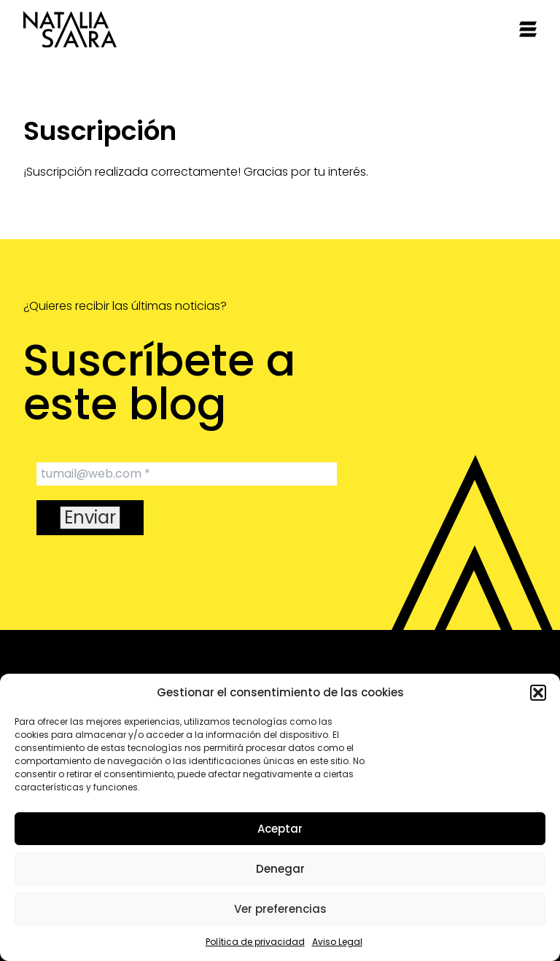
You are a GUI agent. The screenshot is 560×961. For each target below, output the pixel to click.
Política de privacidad (255, 942)
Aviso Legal (337, 942)
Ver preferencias (280, 909)
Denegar (280, 869)
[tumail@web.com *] (187, 474)
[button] (538, 693)
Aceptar (280, 829)
